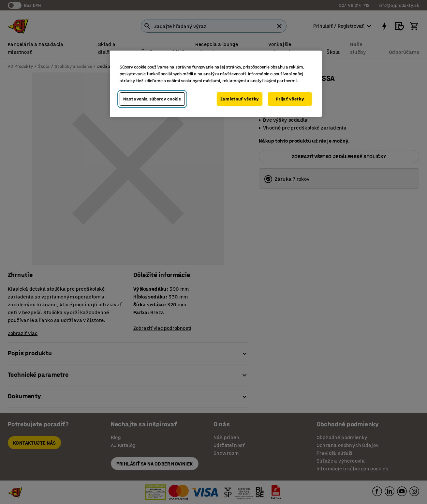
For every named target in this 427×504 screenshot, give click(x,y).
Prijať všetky (290, 99)
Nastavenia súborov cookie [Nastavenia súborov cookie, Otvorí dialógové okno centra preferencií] (152, 99)
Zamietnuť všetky (240, 99)
